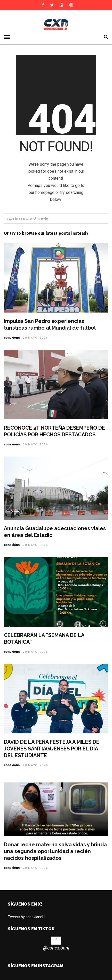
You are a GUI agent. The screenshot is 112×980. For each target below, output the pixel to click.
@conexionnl (56, 948)
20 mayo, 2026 (35, 338)
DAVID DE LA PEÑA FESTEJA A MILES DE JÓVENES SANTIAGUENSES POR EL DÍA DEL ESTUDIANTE (52, 749)
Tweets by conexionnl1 (26, 917)
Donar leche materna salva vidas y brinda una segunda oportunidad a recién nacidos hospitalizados (55, 851)
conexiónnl (12, 338)
